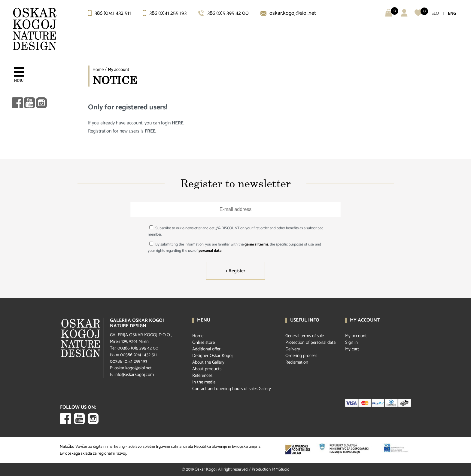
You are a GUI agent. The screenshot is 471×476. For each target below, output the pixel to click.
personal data (210, 251)
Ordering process (301, 356)
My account (119, 70)
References (202, 375)
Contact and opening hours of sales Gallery (232, 389)
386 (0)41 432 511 (109, 13)
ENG (452, 14)
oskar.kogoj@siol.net (288, 13)
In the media (204, 382)
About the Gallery (208, 362)
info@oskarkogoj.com (134, 375)
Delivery (293, 349)
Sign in (351, 342)
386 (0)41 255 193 (165, 13)
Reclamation (297, 362)
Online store (204, 342)
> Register (235, 271)
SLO (435, 14)
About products (207, 369)
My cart (352, 349)
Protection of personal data (310, 342)
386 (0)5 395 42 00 (223, 13)
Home (98, 70)
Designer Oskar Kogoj (212, 356)
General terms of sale (305, 336)
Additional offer (206, 349)
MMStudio (281, 470)
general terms (256, 244)
